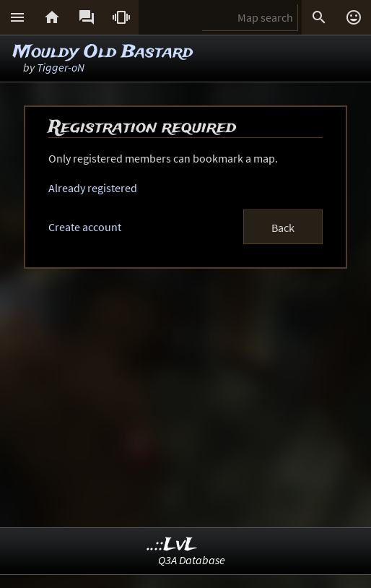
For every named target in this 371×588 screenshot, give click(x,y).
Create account (85, 227)
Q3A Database (192, 560)
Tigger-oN (61, 67)
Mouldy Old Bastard (103, 52)
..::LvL (172, 545)
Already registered (93, 188)
